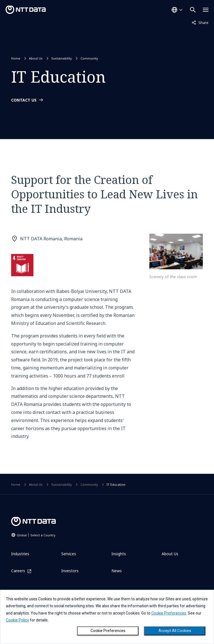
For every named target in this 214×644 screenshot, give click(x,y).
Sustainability (62, 58)
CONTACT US (24, 100)
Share (200, 22)
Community (89, 58)
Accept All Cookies (175, 631)
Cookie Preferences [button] (169, 613)
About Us (36, 58)
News (117, 571)
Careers (18, 571)
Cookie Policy (17, 620)
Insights (119, 554)
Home (16, 58)
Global (36, 535)
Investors (70, 571)
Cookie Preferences (108, 631)
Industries (20, 554)
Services (69, 554)
